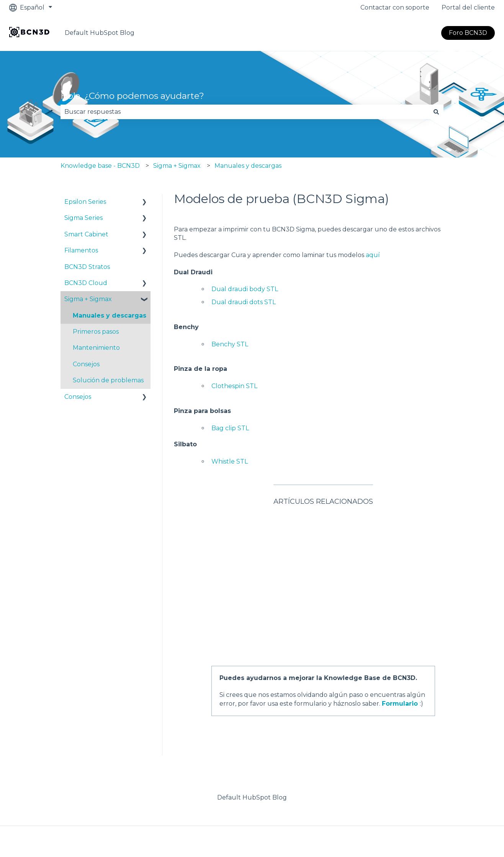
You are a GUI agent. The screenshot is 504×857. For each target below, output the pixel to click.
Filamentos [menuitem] (81, 250)
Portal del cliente (468, 7)
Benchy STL (230, 344)
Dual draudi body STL (245, 289)
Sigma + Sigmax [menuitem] (88, 299)
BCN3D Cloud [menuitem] (86, 283)
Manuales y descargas (248, 166)
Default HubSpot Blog (100, 33)
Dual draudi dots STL (244, 302)
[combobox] (245, 112)
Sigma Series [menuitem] (83, 218)
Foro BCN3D (468, 33)
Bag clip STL (230, 428)
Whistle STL (230, 461)
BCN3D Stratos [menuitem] (87, 267)
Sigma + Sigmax (177, 166)
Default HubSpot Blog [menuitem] (252, 748)
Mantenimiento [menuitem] (96, 348)
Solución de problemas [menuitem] (108, 380)
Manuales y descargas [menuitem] (110, 315)
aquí (373, 255)
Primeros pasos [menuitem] (96, 332)
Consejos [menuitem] (86, 364)
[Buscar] (436, 112)
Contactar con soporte (395, 7)
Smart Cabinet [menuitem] (86, 234)
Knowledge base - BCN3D (100, 166)
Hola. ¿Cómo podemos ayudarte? (132, 96)
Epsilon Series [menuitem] (85, 202)
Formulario (400, 655)
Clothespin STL (234, 386)
